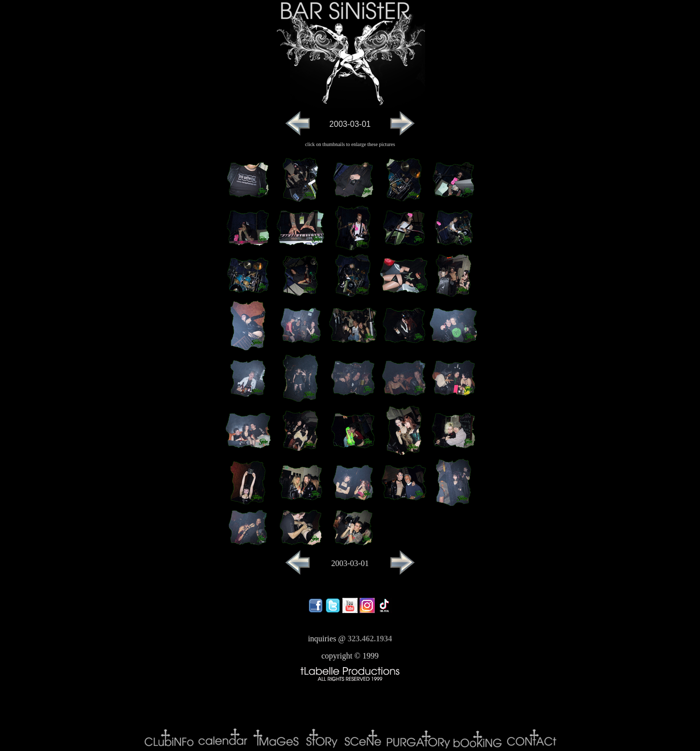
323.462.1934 (370, 639)
